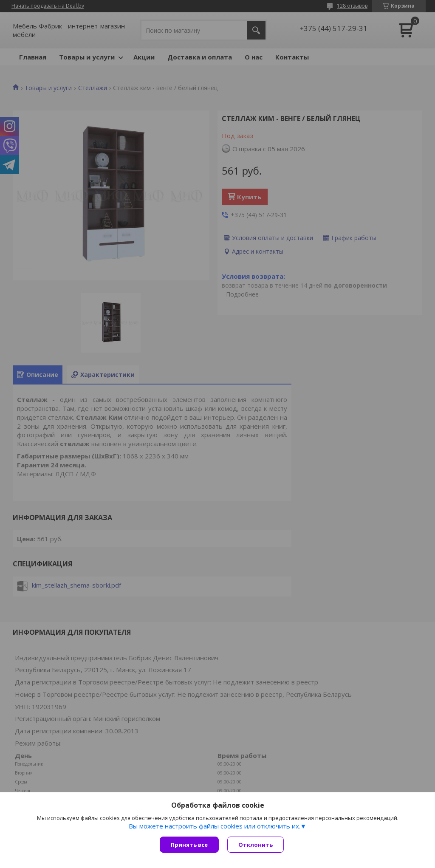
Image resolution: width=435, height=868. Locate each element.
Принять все (189, 845)
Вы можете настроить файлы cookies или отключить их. (215, 826)
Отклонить (256, 845)
